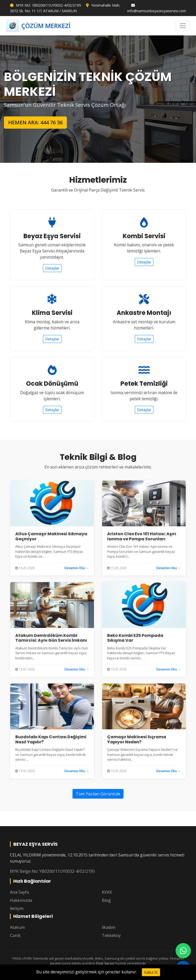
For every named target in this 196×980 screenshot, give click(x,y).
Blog (106, 900)
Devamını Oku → (77, 568)
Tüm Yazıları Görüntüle (98, 794)
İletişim (17, 908)
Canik (15, 935)
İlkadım (109, 927)
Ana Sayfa (19, 892)
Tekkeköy (111, 935)
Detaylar (52, 268)
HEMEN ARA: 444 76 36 (35, 122)
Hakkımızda (21, 900)
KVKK (107, 892)
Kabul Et (151, 972)
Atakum (17, 927)
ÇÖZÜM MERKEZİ (38, 26)
